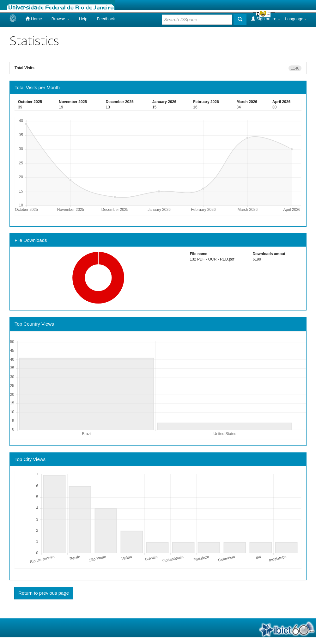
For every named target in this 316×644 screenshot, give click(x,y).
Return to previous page (44, 593)
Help (83, 19)
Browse (61, 19)
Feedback (106, 19)
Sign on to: (266, 19)
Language (296, 19)
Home (34, 19)
